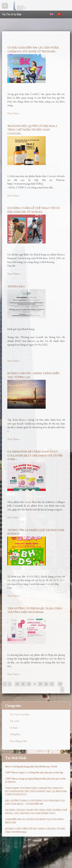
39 (60, 684)
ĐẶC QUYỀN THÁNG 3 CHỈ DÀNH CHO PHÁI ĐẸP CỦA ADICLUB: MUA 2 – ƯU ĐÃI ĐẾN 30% (35, 802)
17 (52, 684)
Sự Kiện (14, 728)
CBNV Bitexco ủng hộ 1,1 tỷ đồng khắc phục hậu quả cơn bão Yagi (34, 772)
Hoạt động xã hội (18, 741)
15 (40, 684)
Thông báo (15, 734)
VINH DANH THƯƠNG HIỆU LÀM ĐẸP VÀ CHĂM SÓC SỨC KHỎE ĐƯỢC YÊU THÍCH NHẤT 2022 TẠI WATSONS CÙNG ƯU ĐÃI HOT (36, 791)
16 (46, 684)
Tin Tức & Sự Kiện (19, 714)
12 (23, 684)
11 (17, 684)
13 (29, 684)
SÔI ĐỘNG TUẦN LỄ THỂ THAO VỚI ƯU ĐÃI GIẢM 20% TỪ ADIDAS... (34, 210)
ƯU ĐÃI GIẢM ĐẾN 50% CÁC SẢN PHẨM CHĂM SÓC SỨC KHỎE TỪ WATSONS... (33, 49)
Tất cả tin (14, 721)
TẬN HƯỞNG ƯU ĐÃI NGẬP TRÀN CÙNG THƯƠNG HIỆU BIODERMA (35, 610)
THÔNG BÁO (16, 286)
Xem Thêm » (14, 113)
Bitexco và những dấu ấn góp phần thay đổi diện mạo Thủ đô (31, 767)
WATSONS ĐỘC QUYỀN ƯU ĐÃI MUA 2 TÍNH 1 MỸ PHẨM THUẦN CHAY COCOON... (32, 130)
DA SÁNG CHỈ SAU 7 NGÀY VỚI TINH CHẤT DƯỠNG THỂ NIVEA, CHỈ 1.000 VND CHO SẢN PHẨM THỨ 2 (36, 812)
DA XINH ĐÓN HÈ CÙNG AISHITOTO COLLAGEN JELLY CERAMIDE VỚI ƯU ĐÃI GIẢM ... (35, 455)
